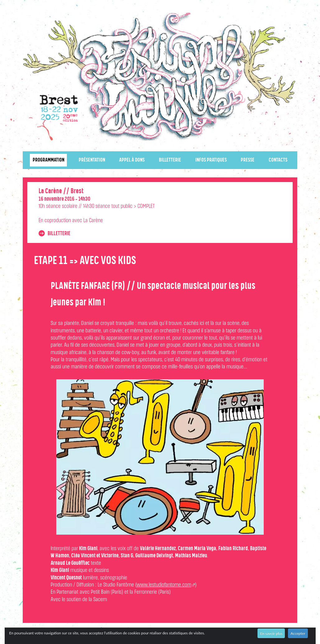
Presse (248, 160)
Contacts (278, 160)
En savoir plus (271, 633)
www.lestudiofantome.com (164, 585)
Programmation (49, 160)
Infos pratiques (211, 160)
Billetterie (170, 160)
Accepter (298, 633)
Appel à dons (132, 160)
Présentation (92, 160)
